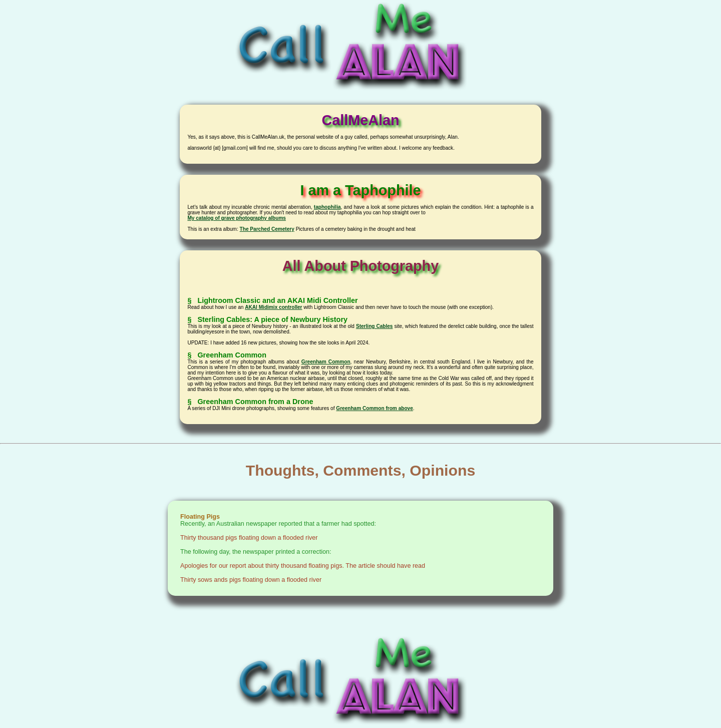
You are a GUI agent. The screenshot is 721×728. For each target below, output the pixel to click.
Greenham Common (326, 362)
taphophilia (327, 207)
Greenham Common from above (374, 408)
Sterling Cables (375, 326)
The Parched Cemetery (267, 229)
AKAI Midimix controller (273, 307)
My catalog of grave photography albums (237, 218)
